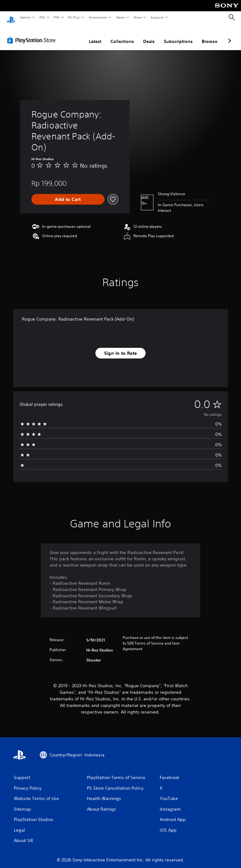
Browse (210, 35)
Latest (95, 35)
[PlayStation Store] (33, 34)
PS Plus (74, 17)
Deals (149, 35)
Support (157, 17)
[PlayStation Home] (11, 18)
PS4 (56, 17)
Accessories (98, 17)
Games (25, 17)
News (121, 17)
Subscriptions (178, 35)
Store (138, 17)
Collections (122, 35)
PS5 (42, 17)
